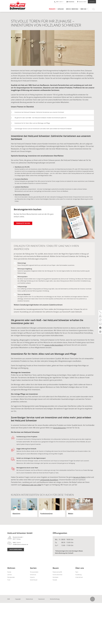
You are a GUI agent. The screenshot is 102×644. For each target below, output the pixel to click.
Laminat (9, 575)
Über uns (83, 9)
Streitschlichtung (55, 599)
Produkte (52, 9)
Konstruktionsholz (57, 575)
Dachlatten (56, 577)
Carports (32, 577)
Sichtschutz (33, 575)
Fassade (55, 580)
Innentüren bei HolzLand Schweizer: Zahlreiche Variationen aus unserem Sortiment (39, 112)
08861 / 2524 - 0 (59, 2)
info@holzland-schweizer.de (20, 544)
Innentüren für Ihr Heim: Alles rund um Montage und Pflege (32, 123)
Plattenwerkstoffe (57, 572)
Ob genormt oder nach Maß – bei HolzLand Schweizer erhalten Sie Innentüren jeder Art (40, 118)
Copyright (18, 599)
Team (77, 572)
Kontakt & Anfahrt (82, 2)
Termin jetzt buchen (23, 223)
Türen (9, 580)
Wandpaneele (11, 577)
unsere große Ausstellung (54, 345)
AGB (9, 599)
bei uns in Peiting (79, 477)
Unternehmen (79, 577)
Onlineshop (92, 2)
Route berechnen (16, 549)
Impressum (41, 599)
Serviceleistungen (60, 428)
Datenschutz (29, 599)
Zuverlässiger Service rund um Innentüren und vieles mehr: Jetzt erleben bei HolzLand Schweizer (43, 129)
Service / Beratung (72, 9)
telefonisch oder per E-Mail (31, 485)
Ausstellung (78, 575)
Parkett (9, 572)
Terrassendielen (34, 572)
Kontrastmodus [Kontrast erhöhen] (71, 2)
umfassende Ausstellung (49, 480)
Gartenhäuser (34, 580)
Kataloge (61, 9)
